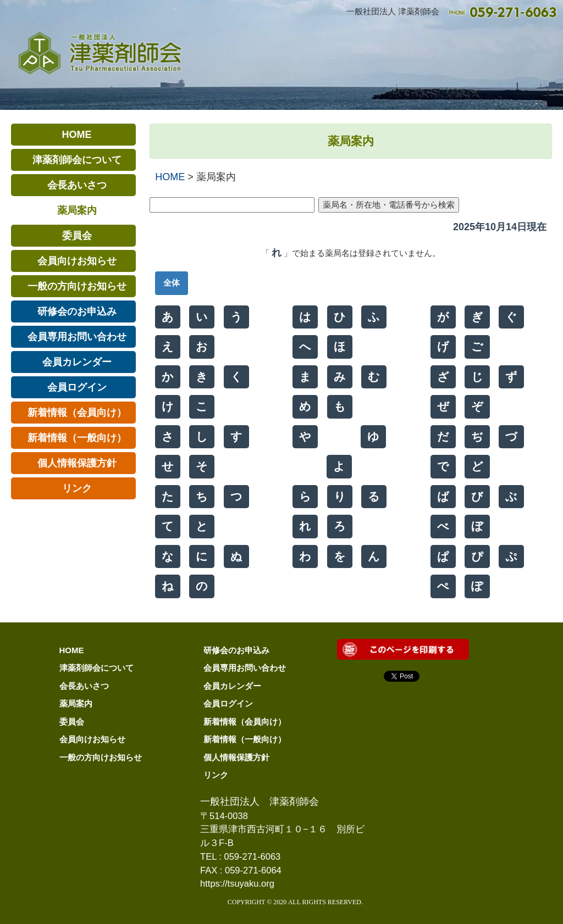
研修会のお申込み (236, 650)
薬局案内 (76, 703)
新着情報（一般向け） (245, 739)
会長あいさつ (84, 686)
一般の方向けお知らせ (101, 757)
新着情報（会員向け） (245, 722)
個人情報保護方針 (236, 757)
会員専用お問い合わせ (245, 668)
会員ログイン (228, 703)
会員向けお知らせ (92, 739)
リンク (216, 775)
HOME (170, 177)
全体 (172, 283)
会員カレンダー (232, 686)
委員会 (72, 722)
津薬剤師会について (96, 668)
